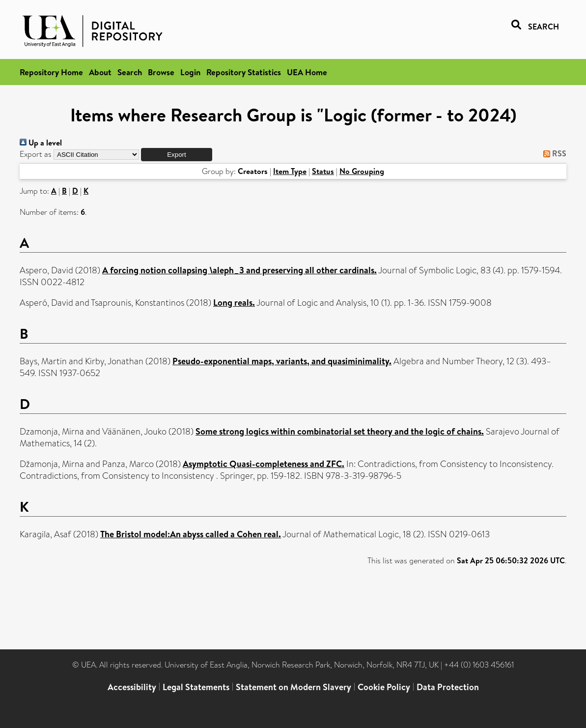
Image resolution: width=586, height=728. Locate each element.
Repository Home (51, 72)
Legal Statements (196, 687)
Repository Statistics (244, 72)
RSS (553, 153)
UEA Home (307, 72)
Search (130, 72)
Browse (161, 72)
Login (190, 72)
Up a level (41, 143)
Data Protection (448, 687)
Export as (36, 154)
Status (323, 171)
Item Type (290, 171)
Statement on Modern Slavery (293, 687)
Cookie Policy (384, 687)
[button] (177, 155)
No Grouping (362, 171)
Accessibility (132, 687)
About (100, 72)
